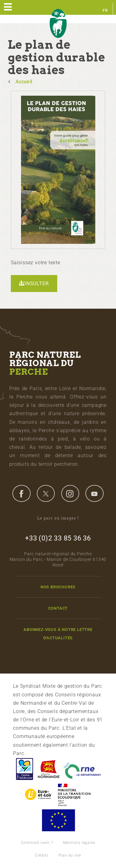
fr (105, 10)
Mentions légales (79, 843)
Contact (58, 608)
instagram (70, 493)
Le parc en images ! (58, 518)
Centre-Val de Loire (24, 769)
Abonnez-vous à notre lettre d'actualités (58, 634)
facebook (21, 493)
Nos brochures (58, 587)
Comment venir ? (37, 843)
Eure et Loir (39, 795)
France (74, 795)
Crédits (42, 855)
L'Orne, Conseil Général (82, 769)
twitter (46, 493)
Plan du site (70, 855)
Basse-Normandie (49, 769)
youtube (94, 493)
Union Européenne (58, 820)
